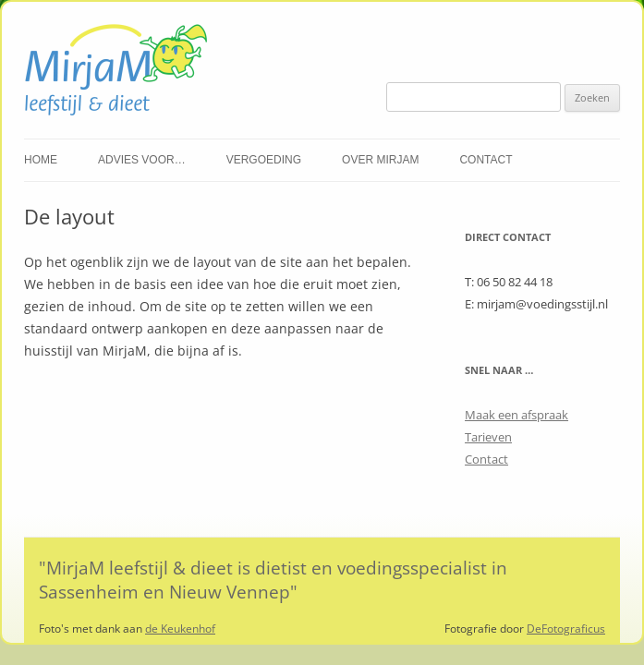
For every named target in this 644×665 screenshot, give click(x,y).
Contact (486, 160)
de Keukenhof (180, 629)
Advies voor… (142, 160)
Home (41, 160)
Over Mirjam (380, 160)
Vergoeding (264, 160)
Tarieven (488, 437)
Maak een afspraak (516, 415)
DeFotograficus (566, 629)
